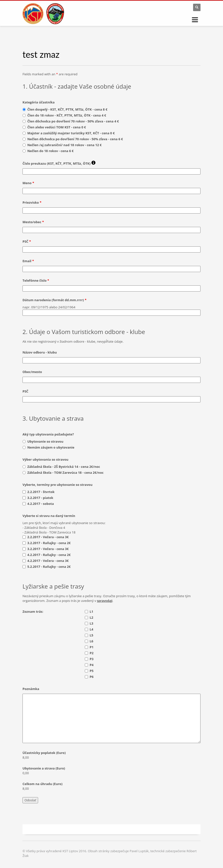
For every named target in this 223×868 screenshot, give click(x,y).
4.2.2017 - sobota (41, 504)
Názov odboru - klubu (40, 352)
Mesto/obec (33, 222)
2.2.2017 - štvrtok (41, 492)
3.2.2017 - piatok (40, 498)
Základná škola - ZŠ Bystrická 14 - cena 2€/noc (64, 467)
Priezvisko (32, 202)
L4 (92, 629)
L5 (92, 635)
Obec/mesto (32, 372)
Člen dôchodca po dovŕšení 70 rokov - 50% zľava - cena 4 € (73, 121)
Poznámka (31, 689)
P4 (92, 665)
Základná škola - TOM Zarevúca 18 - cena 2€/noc (66, 473)
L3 (92, 623)
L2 (92, 617)
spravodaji (105, 601)
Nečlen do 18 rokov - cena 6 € (51, 151)
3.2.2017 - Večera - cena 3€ (48, 549)
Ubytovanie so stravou (45, 441)
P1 (92, 647)
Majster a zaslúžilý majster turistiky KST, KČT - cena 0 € (71, 133)
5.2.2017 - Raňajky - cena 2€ (49, 567)
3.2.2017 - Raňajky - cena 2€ (49, 543)
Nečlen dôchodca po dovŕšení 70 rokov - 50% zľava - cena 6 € (75, 139)
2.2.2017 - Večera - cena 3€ (48, 537)
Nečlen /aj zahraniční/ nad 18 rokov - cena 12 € (65, 145)
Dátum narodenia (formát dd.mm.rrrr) (55, 300)
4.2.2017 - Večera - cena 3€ (48, 561)
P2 (92, 653)
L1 (92, 612)
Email (28, 261)
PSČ (27, 241)
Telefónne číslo (36, 280)
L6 (92, 641)
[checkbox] (24, 492)
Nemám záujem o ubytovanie (51, 447)
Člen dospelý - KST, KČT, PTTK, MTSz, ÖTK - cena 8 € (67, 109)
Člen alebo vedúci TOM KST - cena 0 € (57, 127)
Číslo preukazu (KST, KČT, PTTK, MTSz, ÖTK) (59, 163)
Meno (28, 183)
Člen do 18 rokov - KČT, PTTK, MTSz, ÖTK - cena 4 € (67, 115)
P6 (92, 677)
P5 (92, 671)
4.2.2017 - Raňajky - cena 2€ (49, 555)
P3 (92, 659)
